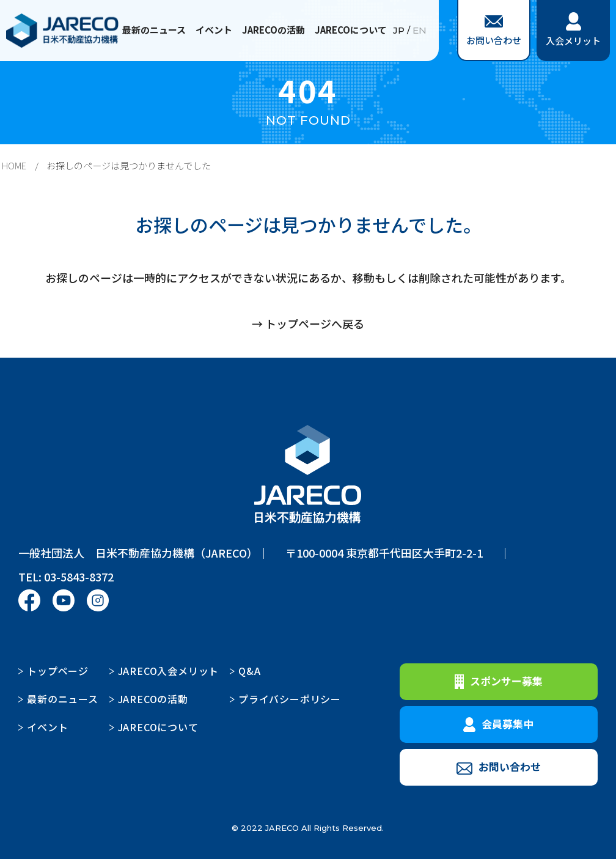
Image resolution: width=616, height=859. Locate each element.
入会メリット (573, 30)
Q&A (249, 671)
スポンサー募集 (499, 681)
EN (420, 31)
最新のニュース (154, 30)
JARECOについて (351, 30)
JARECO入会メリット (169, 671)
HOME (14, 165)
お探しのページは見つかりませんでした (129, 165)
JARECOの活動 (273, 30)
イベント (214, 30)
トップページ (58, 671)
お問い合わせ (494, 31)
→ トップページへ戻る (308, 323)
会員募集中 (498, 724)
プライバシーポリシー (290, 699)
